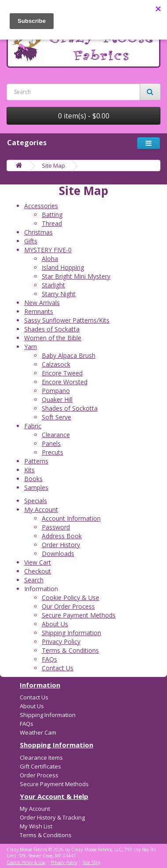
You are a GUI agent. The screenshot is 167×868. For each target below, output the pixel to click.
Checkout (38, 571)
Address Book (62, 536)
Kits (29, 470)
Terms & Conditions (70, 650)
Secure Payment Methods (79, 615)
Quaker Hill (57, 399)
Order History (61, 545)
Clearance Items (41, 758)
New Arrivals (42, 303)
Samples (36, 487)
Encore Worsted (65, 382)
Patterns (36, 461)
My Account (41, 509)
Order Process (39, 775)
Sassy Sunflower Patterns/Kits (67, 320)
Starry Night (59, 294)
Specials (36, 501)
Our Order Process (68, 606)
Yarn (31, 347)
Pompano (56, 391)
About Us (55, 624)
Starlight (53, 285)
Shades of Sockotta (70, 408)
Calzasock (56, 364)
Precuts (53, 452)
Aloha (50, 259)
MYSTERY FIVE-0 (48, 250)
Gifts (31, 241)
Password (56, 527)
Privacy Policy (61, 642)
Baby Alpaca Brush (69, 355)
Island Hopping (63, 267)
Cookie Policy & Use (71, 598)
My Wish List (36, 826)
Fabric (33, 426)
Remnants (39, 311)
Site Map (53, 166)
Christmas (38, 232)
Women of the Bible (53, 338)
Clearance (56, 435)
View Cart (38, 562)
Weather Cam (38, 732)
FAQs (49, 659)
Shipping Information (71, 633)
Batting (52, 215)
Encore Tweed (62, 373)
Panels (51, 443)
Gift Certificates (40, 766)
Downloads (58, 554)
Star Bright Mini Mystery (76, 276)
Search (34, 580)
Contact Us (58, 668)
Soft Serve (56, 417)
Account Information (71, 518)
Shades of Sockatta (52, 329)
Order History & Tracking (52, 817)
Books (33, 479)
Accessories (41, 206)
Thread (52, 223)
